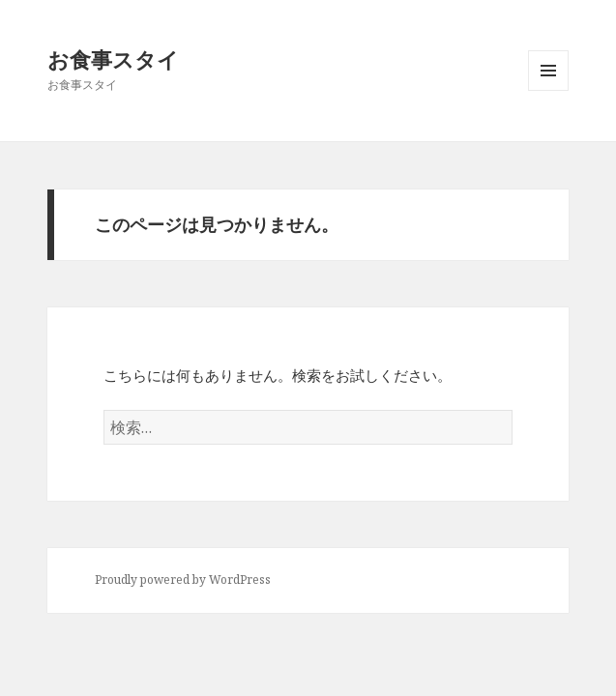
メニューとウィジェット (548, 90)
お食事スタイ (113, 59)
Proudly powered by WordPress (183, 580)
